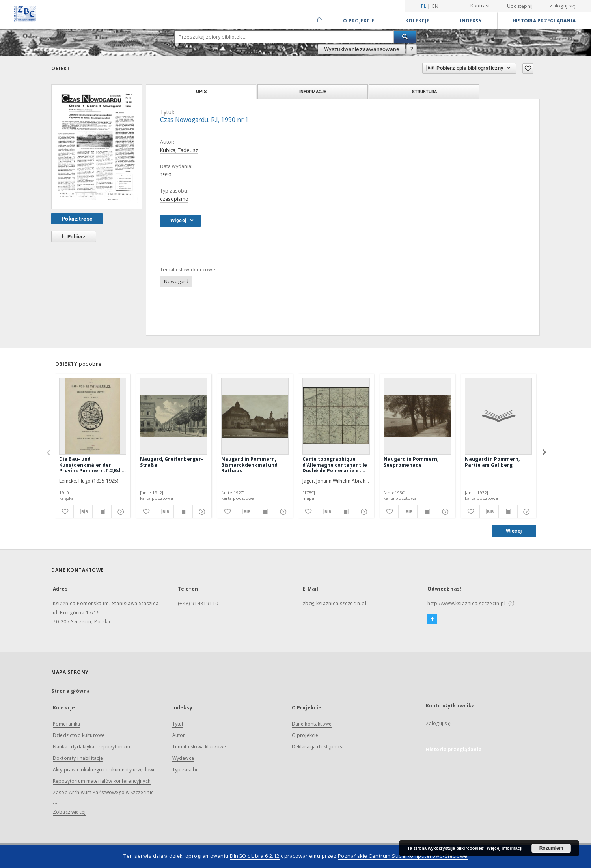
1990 (166, 175)
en (435, 6)
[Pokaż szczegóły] (120, 512)
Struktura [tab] (424, 92)
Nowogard (176, 282)
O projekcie (305, 735)
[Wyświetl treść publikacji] (102, 512)
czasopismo (174, 199)
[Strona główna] (319, 21)
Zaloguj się (562, 6)
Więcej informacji (505, 848)
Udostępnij (520, 6)
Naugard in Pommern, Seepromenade (411, 462)
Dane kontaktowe (312, 724)
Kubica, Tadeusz (179, 150)
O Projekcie (359, 21)
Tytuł (178, 724)
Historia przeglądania (544, 21)
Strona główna (71, 691)
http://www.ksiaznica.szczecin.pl (466, 603)
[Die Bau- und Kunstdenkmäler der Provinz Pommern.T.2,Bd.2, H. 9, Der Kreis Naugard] (93, 416)
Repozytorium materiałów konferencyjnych (102, 781)
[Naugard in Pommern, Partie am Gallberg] (499, 416)
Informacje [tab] (313, 92)
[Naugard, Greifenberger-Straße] (174, 416)
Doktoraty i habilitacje (78, 758)
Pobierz (71, 237)
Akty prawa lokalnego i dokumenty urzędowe (104, 770)
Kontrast (480, 6)
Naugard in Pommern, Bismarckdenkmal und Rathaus (249, 465)
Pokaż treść (77, 219)
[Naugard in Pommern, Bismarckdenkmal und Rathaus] (255, 416)
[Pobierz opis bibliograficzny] (83, 512)
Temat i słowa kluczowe (199, 747)
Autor (179, 735)
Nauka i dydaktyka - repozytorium (91, 747)
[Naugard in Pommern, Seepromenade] (417, 416)
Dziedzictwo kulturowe (79, 735)
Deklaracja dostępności (319, 747)
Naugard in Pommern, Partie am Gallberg (492, 462)
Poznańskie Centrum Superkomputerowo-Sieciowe (403, 856)
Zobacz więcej (69, 812)
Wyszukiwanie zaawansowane (362, 49)
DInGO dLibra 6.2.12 (255, 856)
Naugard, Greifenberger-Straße (172, 462)
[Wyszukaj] (405, 37)
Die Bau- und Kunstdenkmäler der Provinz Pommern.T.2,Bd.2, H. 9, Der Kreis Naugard (92, 465)
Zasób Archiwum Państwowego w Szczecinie (103, 792)
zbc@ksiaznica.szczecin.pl (335, 603)
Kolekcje (417, 21)
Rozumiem (551, 848)
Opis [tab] (201, 92)
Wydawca (183, 758)
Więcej (514, 531)
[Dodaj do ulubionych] (528, 68)
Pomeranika (67, 724)
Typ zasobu (186, 770)
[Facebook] (432, 619)
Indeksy (471, 21)
